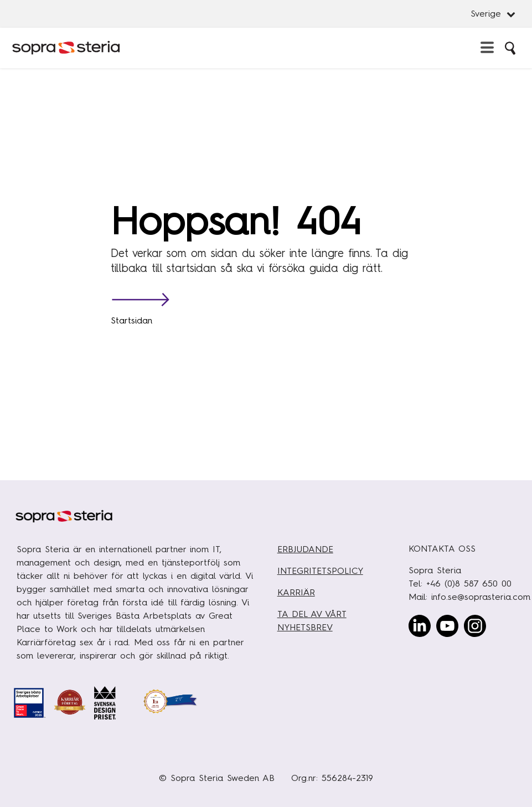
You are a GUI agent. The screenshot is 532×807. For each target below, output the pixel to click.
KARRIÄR (296, 592)
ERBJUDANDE (305, 549)
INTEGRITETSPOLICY (320, 571)
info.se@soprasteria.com (481, 597)
